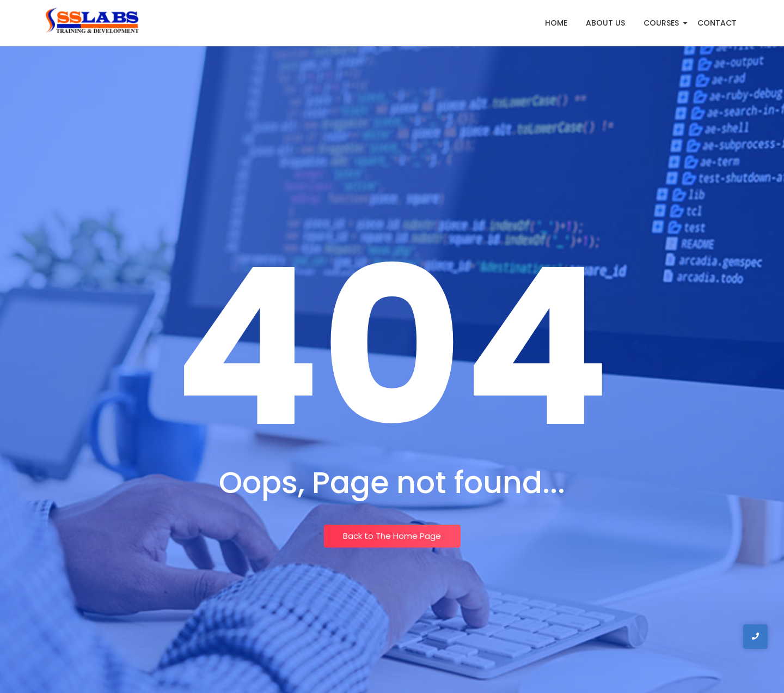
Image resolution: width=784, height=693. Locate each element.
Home (556, 23)
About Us (605, 23)
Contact (717, 23)
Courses (663, 23)
